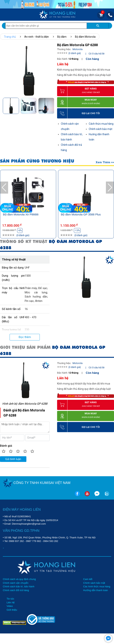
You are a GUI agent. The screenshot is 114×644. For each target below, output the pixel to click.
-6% (20, 230)
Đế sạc (43, 288)
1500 (28, 276)
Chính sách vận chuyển (16, 583)
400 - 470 (31, 317)
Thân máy (31, 288)
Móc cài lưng (36, 292)
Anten (39, 301)
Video (10, 606)
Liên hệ (11, 602)
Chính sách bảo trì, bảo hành (19, 586)
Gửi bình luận (13, 459)
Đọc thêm (25, 337)
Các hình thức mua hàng (97, 586)
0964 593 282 (51, 541)
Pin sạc (29, 301)
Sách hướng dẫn (36, 297)
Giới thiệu (12, 610)
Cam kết (88, 579)
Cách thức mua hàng (101, 124)
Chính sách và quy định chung (19, 579)
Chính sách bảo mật (101, 129)
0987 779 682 (34, 541)
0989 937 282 (16, 541)
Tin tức (10, 599)
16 (26, 309)
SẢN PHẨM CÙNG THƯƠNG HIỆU (37, 161)
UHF (27, 268)
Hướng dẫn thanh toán (96, 590)
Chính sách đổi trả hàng (16, 590)
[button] (51, 106)
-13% (77, 230)
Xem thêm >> (105, 162)
